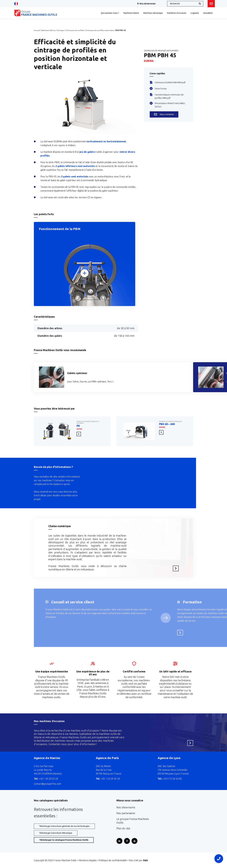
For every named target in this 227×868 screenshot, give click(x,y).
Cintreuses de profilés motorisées (100, 30)
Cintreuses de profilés (75, 30)
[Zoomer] (85, 273)
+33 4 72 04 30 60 (170, 779)
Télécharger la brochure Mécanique (56, 833)
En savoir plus (80, 434)
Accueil (37, 30)
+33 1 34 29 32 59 (46, 779)
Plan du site (123, 828)
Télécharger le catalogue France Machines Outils (64, 840)
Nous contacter (164, 114)
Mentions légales (88, 860)
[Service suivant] (166, 618)
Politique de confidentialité (113, 860)
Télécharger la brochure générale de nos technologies (64, 826)
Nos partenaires (126, 813)
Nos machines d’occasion (49, 721)
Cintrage (60, 30)
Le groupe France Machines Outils (133, 821)
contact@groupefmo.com (47, 784)
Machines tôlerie (48, 30)
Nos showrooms (146, 4)
